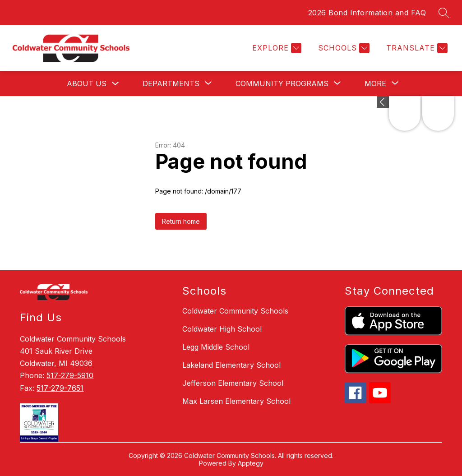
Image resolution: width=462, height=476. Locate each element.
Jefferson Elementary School (233, 383)
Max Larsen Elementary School (236, 401)
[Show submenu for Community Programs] (282, 83)
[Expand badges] (383, 102)
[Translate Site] (416, 48)
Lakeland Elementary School (231, 365)
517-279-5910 (70, 375)
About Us (87, 83)
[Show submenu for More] (375, 83)
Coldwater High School (222, 329)
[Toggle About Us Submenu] (115, 84)
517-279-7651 (60, 388)
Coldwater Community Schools (235, 311)
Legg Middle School (216, 347)
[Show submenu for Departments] (171, 83)
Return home (181, 221)
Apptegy (251, 463)
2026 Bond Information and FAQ (367, 13)
